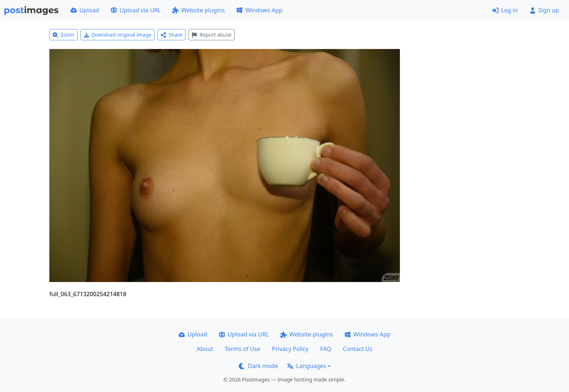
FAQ (326, 349)
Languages (306, 366)
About (205, 349)
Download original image (118, 35)
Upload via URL (136, 10)
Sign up (544, 10)
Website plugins (198, 10)
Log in (505, 10)
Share (171, 35)
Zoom (64, 35)
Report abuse (211, 35)
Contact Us (358, 349)
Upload (85, 10)
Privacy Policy (290, 349)
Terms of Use (242, 349)
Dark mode (258, 366)
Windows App (259, 10)
